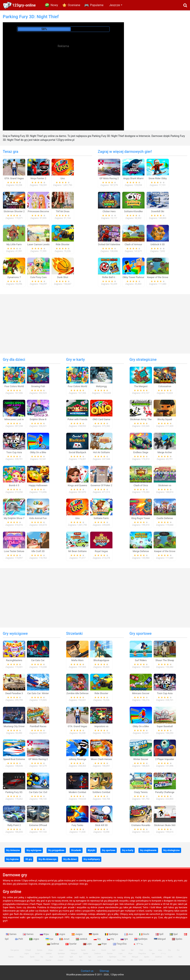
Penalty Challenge (165, 792)
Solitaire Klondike (133, 211)
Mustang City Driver (14, 726)
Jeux (129, 934)
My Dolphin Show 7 (14, 518)
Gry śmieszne (13, 850)
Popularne (97, 5)
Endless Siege (141, 452)
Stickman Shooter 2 (14, 211)
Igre (125, 939)
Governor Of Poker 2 (101, 485)
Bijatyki (91, 850)
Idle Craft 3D (38, 551)
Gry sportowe (141, 633)
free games (15, 950)
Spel (174, 934)
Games (12, 934)
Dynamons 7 (14, 277)
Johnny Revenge (77, 759)
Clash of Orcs (141, 485)
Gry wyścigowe (15, 633)
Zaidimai (53, 944)
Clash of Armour (133, 244)
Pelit (19, 939)
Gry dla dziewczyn (47, 859)
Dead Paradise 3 (14, 693)
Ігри (50, 939)
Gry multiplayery (92, 859)
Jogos (61, 934)
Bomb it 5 (14, 485)
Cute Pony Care (38, 277)
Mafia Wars (77, 660)
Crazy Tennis (141, 792)
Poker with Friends (77, 419)
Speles (177, 939)
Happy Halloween (38, 485)
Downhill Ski (158, 211)
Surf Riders (141, 660)
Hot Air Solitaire (101, 452)
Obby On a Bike (38, 452)
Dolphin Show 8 (38, 419)
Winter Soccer (141, 759)
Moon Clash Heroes (101, 759)
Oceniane (74, 5)
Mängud (160, 939)
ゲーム (138, 944)
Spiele (94, 934)
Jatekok (82, 939)
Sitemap (104, 971)
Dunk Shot (63, 277)
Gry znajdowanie (148, 850)
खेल (132, 960)
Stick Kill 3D (101, 825)
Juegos (77, 934)
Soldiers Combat (101, 792)
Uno (63, 178)
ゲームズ (152, 960)
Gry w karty (75, 360)
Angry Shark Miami (133, 178)
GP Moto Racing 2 (109, 178)
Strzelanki (74, 633)
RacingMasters (14, 660)
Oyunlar (71, 944)
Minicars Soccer (141, 693)
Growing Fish (38, 386)
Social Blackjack (77, 452)
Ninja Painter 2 (38, 178)
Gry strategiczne (143, 360)
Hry (111, 939)
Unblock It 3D (158, 244)
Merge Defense (141, 551)
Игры (45, 934)
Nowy (54, 5)
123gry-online (24, 5)
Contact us (87, 971)
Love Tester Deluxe (14, 551)
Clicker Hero (109, 211)
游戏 (141, 960)
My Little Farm (14, 244)
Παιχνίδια (120, 944)
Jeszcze (114, 5)
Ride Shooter (63, 244)
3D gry (28, 859)
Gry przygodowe (56, 850)
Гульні (37, 960)
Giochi (145, 934)
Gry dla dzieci (14, 360)
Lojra (88, 944)
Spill (160, 934)
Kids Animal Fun (38, 518)
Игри (103, 944)
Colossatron (165, 386)
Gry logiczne (12, 859)
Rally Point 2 (14, 825)
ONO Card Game (101, 419)
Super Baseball (165, 726)
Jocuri (65, 939)
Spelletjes (112, 934)
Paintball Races (38, 726)
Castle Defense (165, 518)
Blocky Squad (165, 419)
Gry (97, 939)
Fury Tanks (77, 825)
